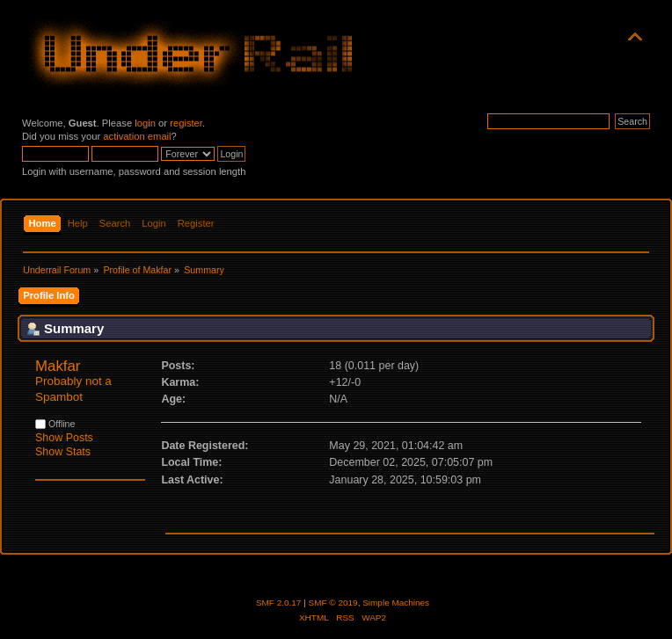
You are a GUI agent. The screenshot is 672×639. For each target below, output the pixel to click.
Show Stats (63, 452)
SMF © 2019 (333, 603)
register (186, 123)
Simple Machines (396, 603)
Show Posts (64, 438)
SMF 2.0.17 (279, 603)
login (145, 123)
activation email (137, 136)
